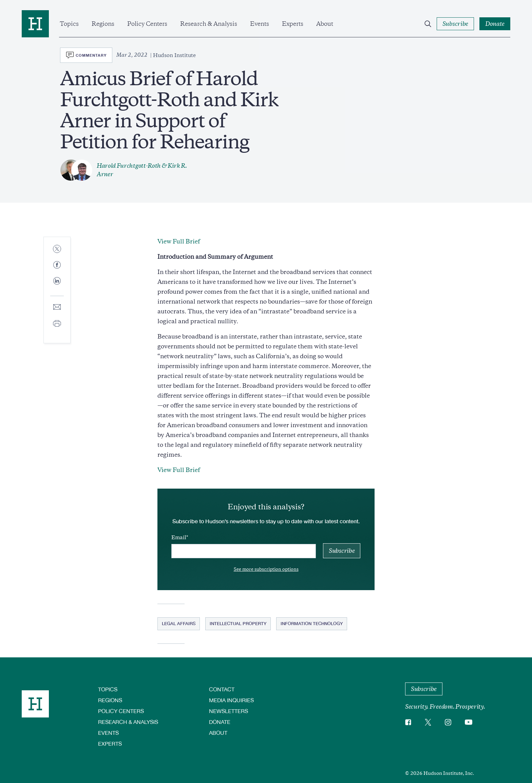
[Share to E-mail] (57, 307)
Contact (222, 689)
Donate (220, 722)
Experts (293, 24)
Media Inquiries (231, 700)
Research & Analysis (209, 24)
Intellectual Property (238, 623)
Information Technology (312, 623)
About (325, 24)
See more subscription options (266, 569)
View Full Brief (179, 241)
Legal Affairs (179, 623)
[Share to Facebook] (57, 265)
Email (179, 538)
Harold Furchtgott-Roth (129, 166)
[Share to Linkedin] (57, 286)
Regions (103, 24)
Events (260, 24)
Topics (69, 24)
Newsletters (229, 711)
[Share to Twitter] (57, 249)
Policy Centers (147, 24)
